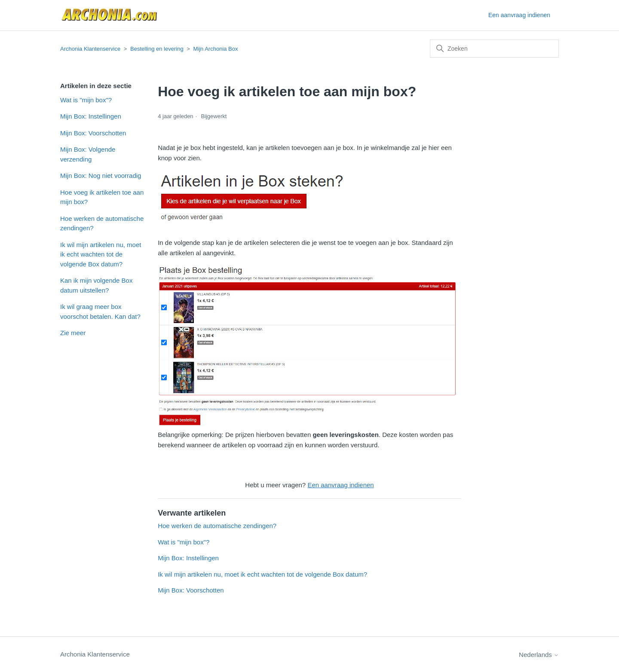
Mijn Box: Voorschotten (93, 133)
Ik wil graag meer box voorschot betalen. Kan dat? (100, 312)
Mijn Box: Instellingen (91, 116)
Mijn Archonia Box (215, 49)
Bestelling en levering (157, 49)
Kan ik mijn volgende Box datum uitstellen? (96, 285)
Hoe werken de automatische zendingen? (102, 223)
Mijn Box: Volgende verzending (88, 154)
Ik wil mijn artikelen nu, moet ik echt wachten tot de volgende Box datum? (101, 254)
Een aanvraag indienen (519, 15)
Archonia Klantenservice (90, 49)
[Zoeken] (494, 49)
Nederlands (539, 655)
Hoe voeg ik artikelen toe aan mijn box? (102, 197)
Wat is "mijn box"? (86, 100)
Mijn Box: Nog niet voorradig (101, 176)
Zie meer (73, 333)
